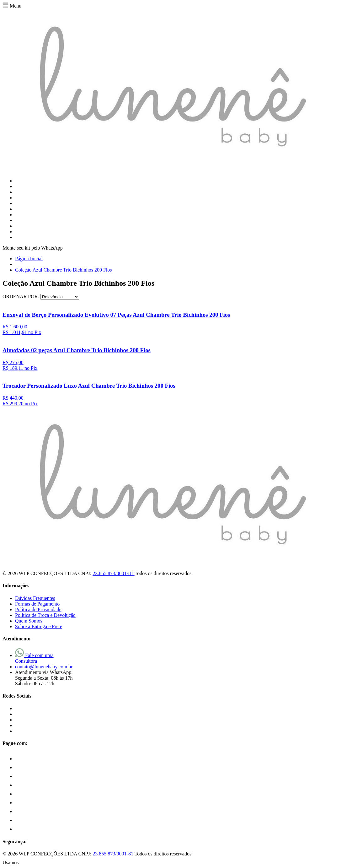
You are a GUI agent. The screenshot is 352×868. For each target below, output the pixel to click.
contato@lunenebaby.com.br (44, 667)
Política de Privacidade (38, 609)
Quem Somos (29, 621)
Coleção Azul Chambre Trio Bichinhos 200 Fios (63, 270)
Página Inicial (29, 259)
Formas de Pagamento (37, 604)
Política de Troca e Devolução (45, 615)
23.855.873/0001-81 (113, 573)
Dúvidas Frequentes (35, 598)
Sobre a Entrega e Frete (39, 626)
